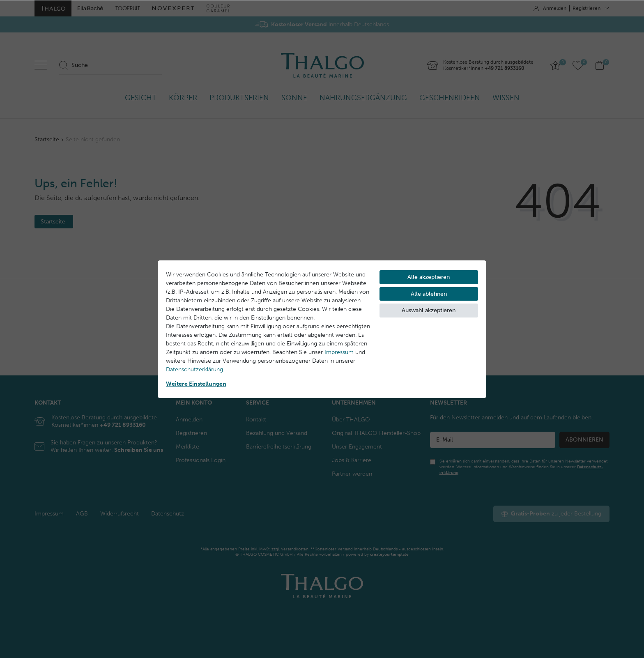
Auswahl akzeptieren (429, 310)
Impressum (339, 352)
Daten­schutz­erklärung (194, 369)
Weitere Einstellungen (196, 384)
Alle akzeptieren (429, 277)
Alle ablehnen (429, 294)
